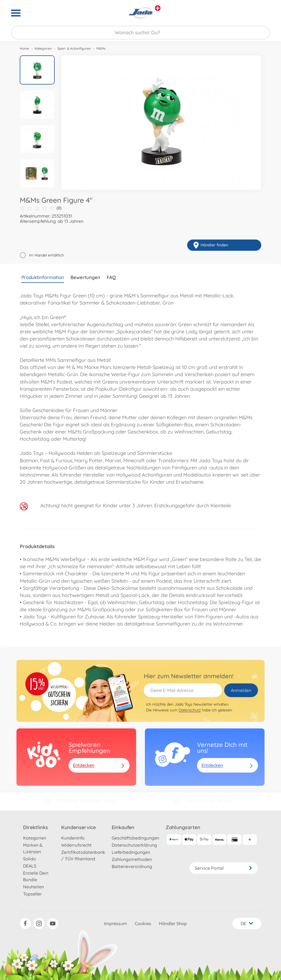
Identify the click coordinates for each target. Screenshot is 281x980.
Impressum (116, 923)
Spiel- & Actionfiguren (74, 48)
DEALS (30, 866)
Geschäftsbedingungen (135, 838)
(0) (41, 208)
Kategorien (43, 48)
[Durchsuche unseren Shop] (140, 33)
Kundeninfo (73, 838)
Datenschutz (190, 710)
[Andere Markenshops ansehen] (158, 8)
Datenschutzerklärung (134, 845)
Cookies (143, 923)
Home (24, 48)
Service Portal (224, 868)
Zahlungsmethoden (132, 859)
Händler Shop (173, 923)
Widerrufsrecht (76, 845)
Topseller (32, 894)
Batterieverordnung (132, 866)
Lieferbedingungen (131, 852)
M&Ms (101, 48)
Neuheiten (33, 887)
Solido (29, 859)
